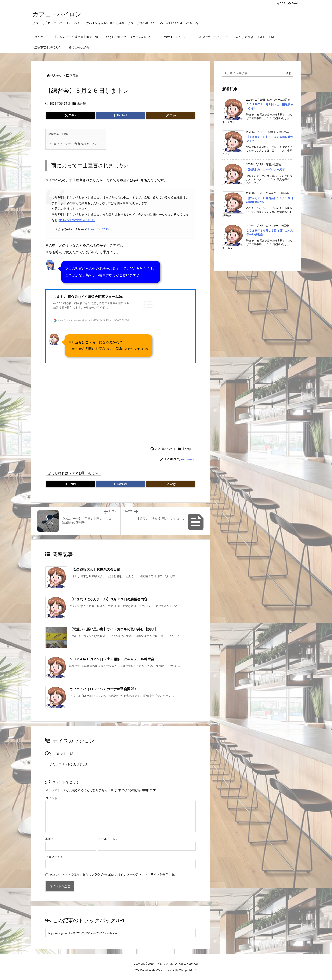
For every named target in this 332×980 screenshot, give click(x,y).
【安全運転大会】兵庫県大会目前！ (97, 569)
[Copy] (171, 115)
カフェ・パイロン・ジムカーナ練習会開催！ (103, 689)
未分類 (74, 75)
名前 (49, 839)
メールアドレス (109, 839)
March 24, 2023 (98, 229)
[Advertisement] (120, 403)
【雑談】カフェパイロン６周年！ (267, 170)
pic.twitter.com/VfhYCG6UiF (77, 220)
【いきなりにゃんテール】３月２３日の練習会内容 (108, 599)
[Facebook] (120, 115)
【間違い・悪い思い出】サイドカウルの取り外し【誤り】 (113, 629)
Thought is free (187, 970)
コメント (51, 798)
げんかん (56, 75)
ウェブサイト (54, 857)
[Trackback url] (120, 933)
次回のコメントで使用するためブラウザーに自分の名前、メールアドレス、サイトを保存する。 (113, 874)
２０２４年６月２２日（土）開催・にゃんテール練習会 (112, 659)
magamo (187, 459)
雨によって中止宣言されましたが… (76, 144)
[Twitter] (70, 115)
